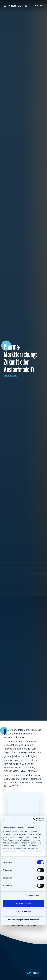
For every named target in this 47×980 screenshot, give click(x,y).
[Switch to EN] (42, 6)
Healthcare (10, 376)
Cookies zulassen (24, 904)
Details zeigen (33, 896)
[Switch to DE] (37, 6)
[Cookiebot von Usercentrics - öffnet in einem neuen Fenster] (33, 819)
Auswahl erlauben (23, 912)
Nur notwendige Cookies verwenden (24, 920)
